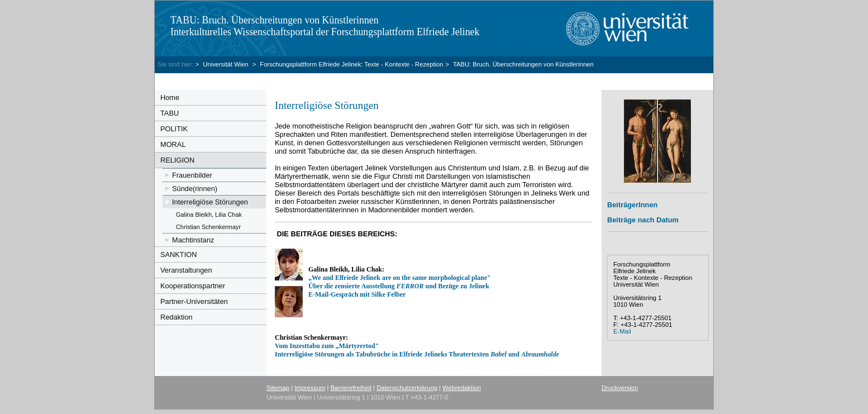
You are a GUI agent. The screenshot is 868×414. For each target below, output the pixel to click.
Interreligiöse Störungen (210, 202)
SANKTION (178, 254)
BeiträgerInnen (632, 205)
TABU (170, 113)
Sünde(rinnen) (195, 189)
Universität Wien (226, 64)
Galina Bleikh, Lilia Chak (209, 215)
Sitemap (278, 388)
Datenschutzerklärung (407, 388)
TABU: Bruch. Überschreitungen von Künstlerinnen (523, 64)
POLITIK (174, 129)
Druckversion (620, 388)
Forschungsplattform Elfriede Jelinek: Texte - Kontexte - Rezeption (351, 64)
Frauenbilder (192, 175)
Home (170, 97)
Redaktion (177, 317)
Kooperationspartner (193, 286)
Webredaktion (462, 388)
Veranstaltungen (186, 270)
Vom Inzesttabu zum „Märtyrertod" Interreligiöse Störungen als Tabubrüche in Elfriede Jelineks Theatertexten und (417, 350)
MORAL (173, 144)
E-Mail (622, 331)
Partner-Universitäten (194, 301)
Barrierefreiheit (351, 388)
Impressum (310, 388)
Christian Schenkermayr (208, 227)
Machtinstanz (193, 240)
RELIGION (177, 160)
